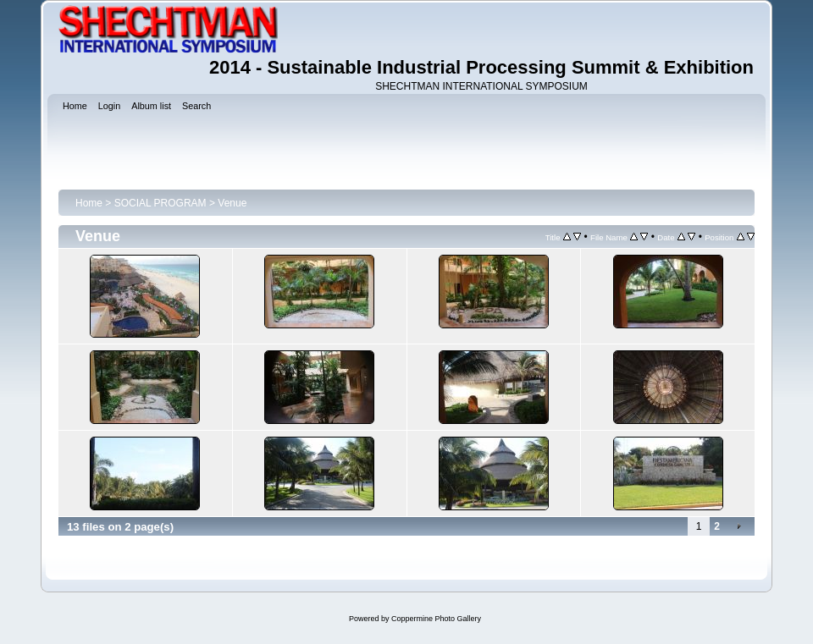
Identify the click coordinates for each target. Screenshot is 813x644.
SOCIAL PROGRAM (160, 203)
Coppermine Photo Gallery (436, 619)
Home (89, 203)
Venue (232, 203)
